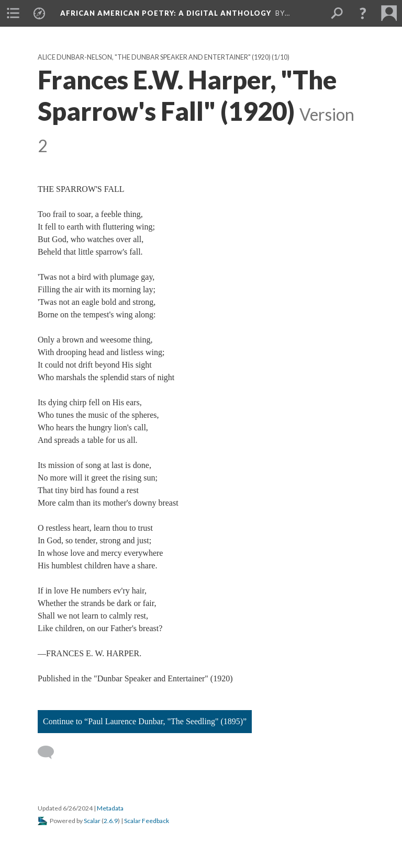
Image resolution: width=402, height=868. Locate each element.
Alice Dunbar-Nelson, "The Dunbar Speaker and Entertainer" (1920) (154, 57)
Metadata (110, 808)
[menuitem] (13, 13)
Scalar (92, 821)
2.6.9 (111, 821)
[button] (363, 13)
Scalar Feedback (147, 821)
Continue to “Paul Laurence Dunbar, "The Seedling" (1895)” (145, 721)
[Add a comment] (51, 752)
